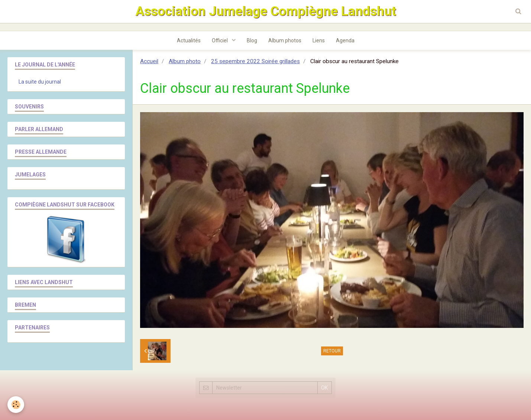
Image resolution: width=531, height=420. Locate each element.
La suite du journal (40, 82)
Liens (319, 40)
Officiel (220, 40)
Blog (252, 40)
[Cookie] (16, 405)
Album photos (285, 40)
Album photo (185, 61)
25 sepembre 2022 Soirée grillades (255, 61)
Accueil (149, 61)
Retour (332, 351)
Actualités (189, 40)
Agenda (345, 40)
